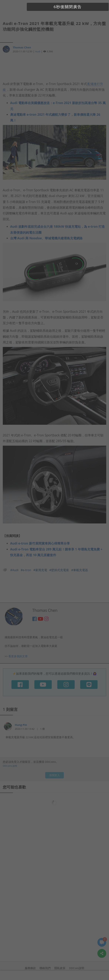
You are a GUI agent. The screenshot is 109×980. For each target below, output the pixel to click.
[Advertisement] (54, 69)
